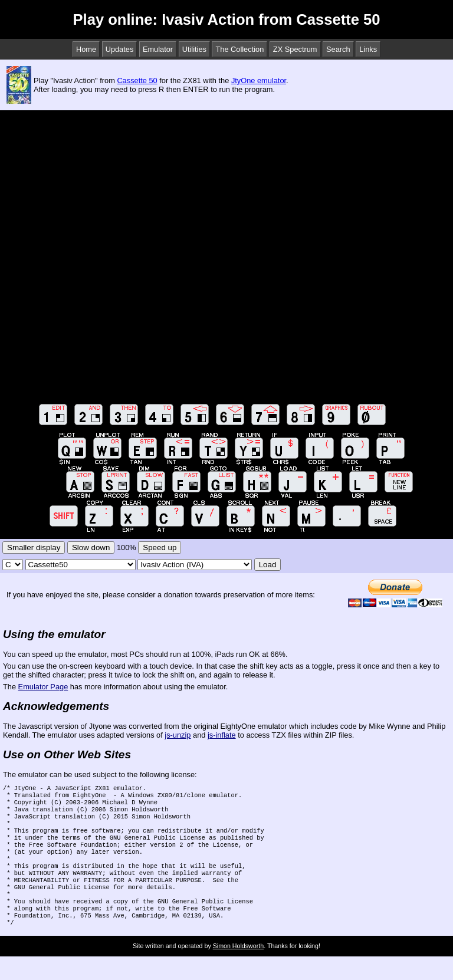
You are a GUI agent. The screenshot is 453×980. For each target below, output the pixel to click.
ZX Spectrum (295, 49)
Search (338, 49)
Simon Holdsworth (238, 969)
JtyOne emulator (259, 80)
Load (268, 565)
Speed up (160, 547)
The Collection (239, 49)
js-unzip (178, 735)
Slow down (91, 547)
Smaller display (34, 547)
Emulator (158, 49)
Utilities (194, 49)
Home (86, 49)
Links (368, 49)
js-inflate (222, 735)
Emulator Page (43, 687)
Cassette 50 (137, 80)
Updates (120, 49)
